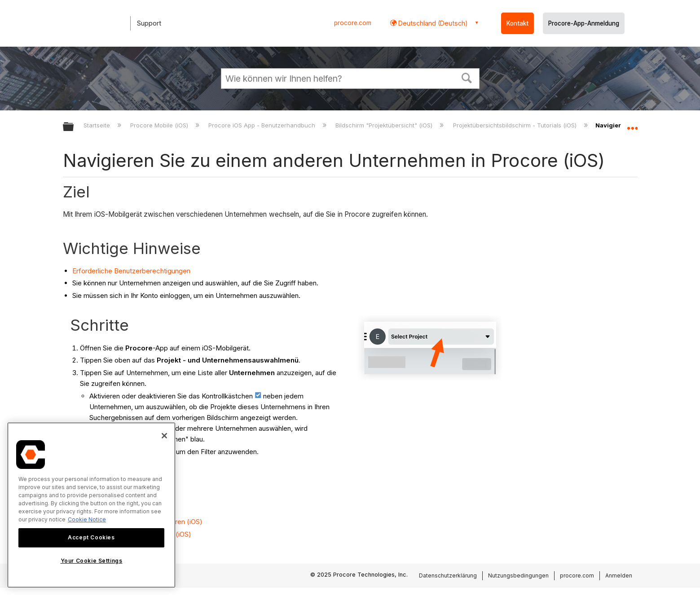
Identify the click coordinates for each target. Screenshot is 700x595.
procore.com (353, 23)
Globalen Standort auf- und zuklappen (632, 124)
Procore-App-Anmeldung (584, 23)
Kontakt (517, 23)
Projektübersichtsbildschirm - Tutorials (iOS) (516, 125)
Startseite (98, 125)
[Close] (164, 436)
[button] (467, 77)
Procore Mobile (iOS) (160, 125)
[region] (91, 505)
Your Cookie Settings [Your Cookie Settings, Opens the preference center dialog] (92, 561)
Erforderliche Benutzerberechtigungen (131, 271)
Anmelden (619, 575)
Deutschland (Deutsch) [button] (432, 23)
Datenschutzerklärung (448, 575)
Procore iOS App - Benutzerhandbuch (263, 125)
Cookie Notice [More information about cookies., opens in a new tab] (87, 519)
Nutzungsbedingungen (518, 575)
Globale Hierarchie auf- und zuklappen (74, 127)
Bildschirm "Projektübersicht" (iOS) (385, 125)
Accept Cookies (91, 537)
